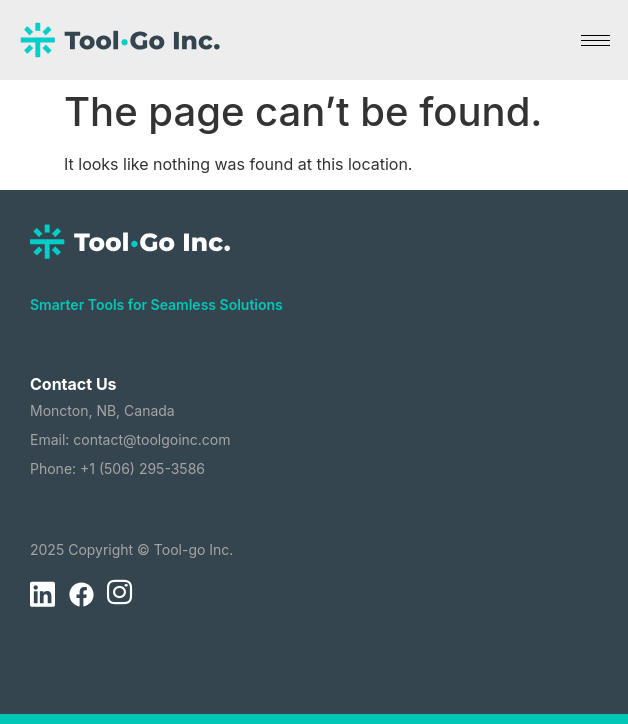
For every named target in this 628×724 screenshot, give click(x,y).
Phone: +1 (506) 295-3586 (117, 468)
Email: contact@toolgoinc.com (130, 439)
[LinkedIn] (42, 595)
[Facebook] (81, 595)
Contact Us (73, 384)
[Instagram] (119, 595)
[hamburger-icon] (595, 40)
